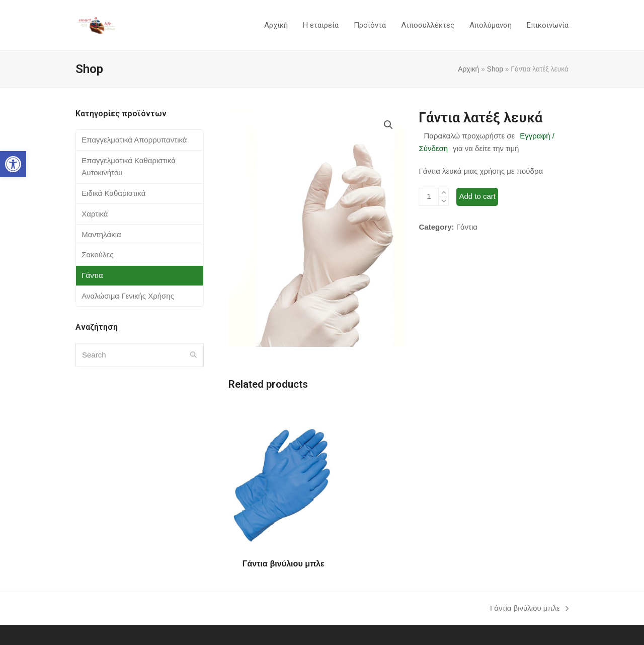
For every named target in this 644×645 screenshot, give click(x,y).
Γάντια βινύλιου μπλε (529, 609)
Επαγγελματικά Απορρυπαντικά (134, 140)
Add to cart (477, 196)
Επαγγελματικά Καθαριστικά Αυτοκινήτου (129, 167)
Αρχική (468, 69)
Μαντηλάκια (101, 234)
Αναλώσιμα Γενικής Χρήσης (128, 296)
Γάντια (467, 227)
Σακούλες (97, 255)
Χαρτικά (95, 214)
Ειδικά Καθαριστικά (113, 193)
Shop (495, 69)
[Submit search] (193, 355)
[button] (13, 164)
